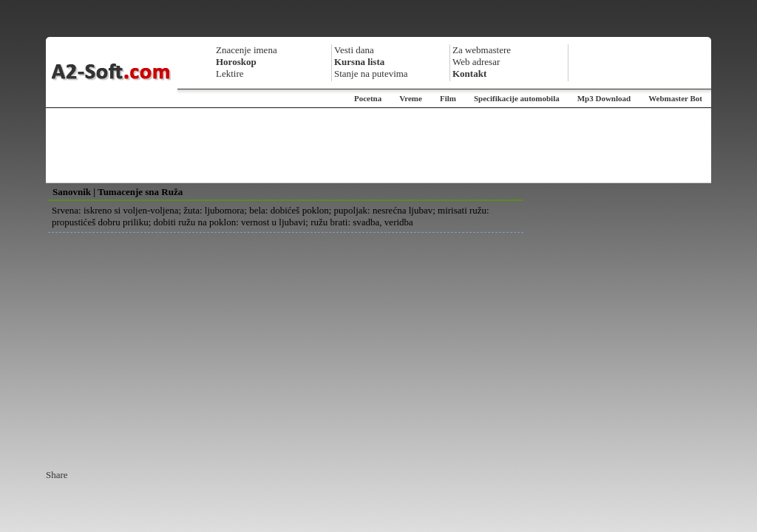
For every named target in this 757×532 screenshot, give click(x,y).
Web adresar (476, 62)
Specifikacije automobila (517, 98)
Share (57, 475)
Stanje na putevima (371, 74)
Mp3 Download (604, 98)
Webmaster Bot (675, 98)
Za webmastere (482, 50)
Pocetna (368, 98)
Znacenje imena (247, 50)
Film (448, 98)
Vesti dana (354, 50)
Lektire (230, 74)
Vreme (411, 98)
